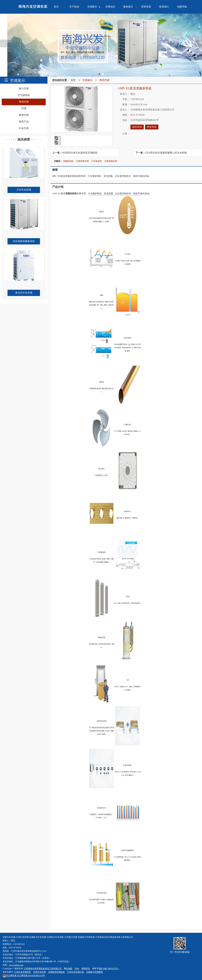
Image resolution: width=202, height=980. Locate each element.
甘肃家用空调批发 (56, 972)
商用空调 (104, 80)
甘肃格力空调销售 (94, 972)
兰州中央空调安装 (23, 972)
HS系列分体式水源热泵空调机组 (80, 153)
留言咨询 (137, 127)
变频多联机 (68, 161)
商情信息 (86, 969)
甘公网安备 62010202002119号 (24, 975)
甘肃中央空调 (39, 972)
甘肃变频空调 (111, 161)
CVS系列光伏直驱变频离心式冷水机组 (166, 153)
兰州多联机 (97, 161)
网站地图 (68, 969)
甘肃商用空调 (82, 161)
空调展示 (87, 80)
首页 (73, 80)
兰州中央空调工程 (76, 972)
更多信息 (152, 127)
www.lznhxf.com (16, 965)
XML (77, 969)
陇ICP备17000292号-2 (109, 969)
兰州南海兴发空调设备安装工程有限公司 (43, 969)
